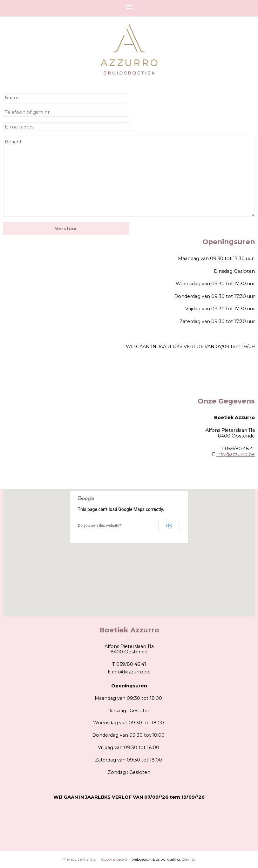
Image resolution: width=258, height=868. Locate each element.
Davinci (189, 859)
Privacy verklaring (79, 859)
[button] (129, 547)
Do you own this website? (100, 526)
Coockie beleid (114, 859)
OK (169, 526)
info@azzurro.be (236, 454)
